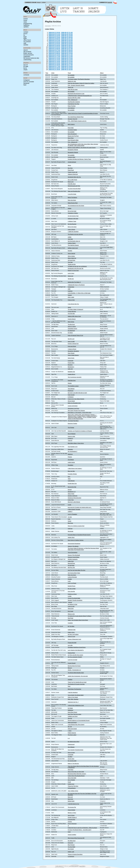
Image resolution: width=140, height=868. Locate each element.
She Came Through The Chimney (76, 411)
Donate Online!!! (94, 10)
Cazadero (70, 623)
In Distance (71, 397)
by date (26, 66)
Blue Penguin (71, 845)
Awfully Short (71, 537)
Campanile (70, 361)
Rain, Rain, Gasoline (73, 699)
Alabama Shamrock (73, 174)
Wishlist (26, 45)
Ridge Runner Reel (73, 203)
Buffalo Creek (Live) (73, 248)
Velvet (69, 307)
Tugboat (70, 602)
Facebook (26, 83)
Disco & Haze (71, 753)
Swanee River (71, 653)
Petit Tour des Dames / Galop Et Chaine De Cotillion (81, 83)
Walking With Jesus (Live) (74, 316)
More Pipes (71, 138)
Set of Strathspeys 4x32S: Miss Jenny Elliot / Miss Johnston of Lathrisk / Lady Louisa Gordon (83, 145)
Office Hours (27, 40)
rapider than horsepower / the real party (78, 676)
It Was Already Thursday (74, 509)
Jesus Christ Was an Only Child (76, 772)
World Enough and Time (74, 186)
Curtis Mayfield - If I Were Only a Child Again (79, 293)
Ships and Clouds (72, 729)
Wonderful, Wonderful (73, 351)
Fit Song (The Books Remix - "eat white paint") (80, 830)
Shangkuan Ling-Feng (73, 408)
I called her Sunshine (73, 232)
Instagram (27, 80)
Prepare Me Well (72, 643)
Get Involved (27, 52)
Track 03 (70, 440)
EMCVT (25, 34)
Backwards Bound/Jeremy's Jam (76, 94)
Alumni (26, 50)
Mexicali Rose (71, 563)
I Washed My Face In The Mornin (76, 285)
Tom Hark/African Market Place (76, 117)
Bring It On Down (72, 227)
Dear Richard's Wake (73, 140)
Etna (69, 477)
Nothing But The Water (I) (74, 282)
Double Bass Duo (72, 483)
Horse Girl (70, 843)
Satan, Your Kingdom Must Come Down (78, 620)
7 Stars (70, 731)
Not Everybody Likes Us (74, 241)
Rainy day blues (72, 200)
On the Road (71, 565)
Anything (70, 679)
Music (25, 20)
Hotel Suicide (71, 395)
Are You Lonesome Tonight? (75, 657)
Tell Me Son (71, 279)
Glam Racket (71, 353)
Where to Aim (71, 614)
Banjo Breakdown (72, 134)
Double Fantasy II (72, 817)
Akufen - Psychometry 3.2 (74, 670)
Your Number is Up (73, 447)
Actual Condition (72, 835)
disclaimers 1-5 (72, 492)
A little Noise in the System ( (75, 468)
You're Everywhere (73, 552)
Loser (69, 581)
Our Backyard (71, 331)
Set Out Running (72, 224)
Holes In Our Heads (73, 697)
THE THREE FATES (73, 791)
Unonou (70, 822)
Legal (25, 37)
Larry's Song (71, 273)
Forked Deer (71, 287)
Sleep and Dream (72, 722)
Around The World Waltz (74, 598)
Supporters (27, 56)
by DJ (25, 68)
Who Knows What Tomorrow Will (76, 838)
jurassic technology (73, 406)
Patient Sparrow (72, 733)
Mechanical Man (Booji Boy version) (77, 774)
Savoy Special (71, 253)
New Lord (70, 797)
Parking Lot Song (72, 594)
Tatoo (69, 479)
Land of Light (71, 606)
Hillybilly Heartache (73, 559)
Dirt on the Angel (72, 211)
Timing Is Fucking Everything (75, 854)
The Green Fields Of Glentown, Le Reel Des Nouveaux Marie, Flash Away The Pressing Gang (83, 549)
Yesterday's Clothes (73, 213)
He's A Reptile (71, 780)
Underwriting (27, 60)
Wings (69, 165)
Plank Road (71, 170)
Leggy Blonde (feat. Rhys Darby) (76, 725)
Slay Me (70, 718)
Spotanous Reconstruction (74, 498)
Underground (71, 744)
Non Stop (70, 168)
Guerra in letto (71, 436)
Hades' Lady (71, 852)
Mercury (70, 668)
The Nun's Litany (72, 735)
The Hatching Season (73, 245)
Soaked (70, 295)
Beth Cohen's (71, 124)
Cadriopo (70, 291)
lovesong (110, 2)
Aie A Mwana (71, 747)
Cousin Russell (72, 663)
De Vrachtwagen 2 (72, 451)
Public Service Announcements (29, 54)
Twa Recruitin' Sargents (74, 102)
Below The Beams (72, 197)
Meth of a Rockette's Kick (74, 403)
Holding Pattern (72, 243)
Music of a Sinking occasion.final (76, 526)
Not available (71, 75)
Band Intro (70, 799)
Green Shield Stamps (73, 355)
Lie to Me (70, 645)
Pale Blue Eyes (72, 380)
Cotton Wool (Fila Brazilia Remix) (76, 776)
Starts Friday (71, 494)
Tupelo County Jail (72, 172)
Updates (26, 27)
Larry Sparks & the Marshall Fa (76, 650)
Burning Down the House (74, 666)
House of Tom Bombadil (74, 555)
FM (24, 35)
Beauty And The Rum (73, 136)
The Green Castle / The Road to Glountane (79, 79)
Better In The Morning (73, 764)
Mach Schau (71, 322)
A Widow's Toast (72, 221)
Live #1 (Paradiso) (72, 514)
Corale (69, 505)
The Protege (71, 428)
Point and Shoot (72, 346)
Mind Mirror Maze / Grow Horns (76, 443)
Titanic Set (70, 87)
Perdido (70, 579)
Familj (69, 782)
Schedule (26, 75)
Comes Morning (72, 311)
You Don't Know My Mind (74, 189)
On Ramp (70, 333)
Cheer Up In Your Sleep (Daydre (76, 399)
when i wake (71, 297)
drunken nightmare (73, 496)
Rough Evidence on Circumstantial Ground (79, 720)
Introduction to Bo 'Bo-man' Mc (76, 268)
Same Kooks (71, 358)
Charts (25, 70)
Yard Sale (70, 239)
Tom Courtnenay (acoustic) (75, 377)
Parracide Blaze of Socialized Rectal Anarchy (79, 535)
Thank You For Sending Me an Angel (77, 682)
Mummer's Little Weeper (74, 502)
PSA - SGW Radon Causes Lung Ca (77, 121)
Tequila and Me (72, 264)
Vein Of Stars (71, 815)
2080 (69, 289)
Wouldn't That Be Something (75, 600)
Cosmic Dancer (72, 319)
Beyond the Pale (72, 487)
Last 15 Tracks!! (79, 10)
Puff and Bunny (72, 788)
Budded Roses (72, 586)
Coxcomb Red (71, 819)
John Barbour (71, 108)
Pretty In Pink (71, 300)
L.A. (69, 738)
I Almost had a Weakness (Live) (76, 705)
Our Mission (27, 42)
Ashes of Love (71, 636)
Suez (69, 686)
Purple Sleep (71, 363)
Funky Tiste (71, 500)
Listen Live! (65, 10)
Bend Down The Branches (74, 689)
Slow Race (70, 770)
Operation (70, 449)
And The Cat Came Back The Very (77, 570)
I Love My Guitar (72, 194)
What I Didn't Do (72, 258)
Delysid (70, 490)
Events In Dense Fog (73, 344)
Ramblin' (70, 251)
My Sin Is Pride (72, 589)
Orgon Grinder (71, 810)
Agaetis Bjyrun (71, 374)
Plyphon (70, 457)
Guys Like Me (71, 591)
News (25, 22)
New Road (70, 618)
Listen (25, 38)
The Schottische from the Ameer (76, 206)
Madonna (70, 454)
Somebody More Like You (74, 177)
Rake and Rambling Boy (74, 191)
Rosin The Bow (72, 106)
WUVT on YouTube (29, 82)
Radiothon (26, 25)
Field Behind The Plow (73, 104)
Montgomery (71, 367)
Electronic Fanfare (72, 423)
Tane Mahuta (71, 389)
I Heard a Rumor (72, 349)
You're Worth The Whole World (76, 695)
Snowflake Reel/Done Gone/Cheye (77, 647)
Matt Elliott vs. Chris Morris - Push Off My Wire (80, 413)
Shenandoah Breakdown (74, 544)
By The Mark (71, 626)
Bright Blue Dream (72, 712)
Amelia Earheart (72, 162)
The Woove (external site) (31, 58)
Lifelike (70, 237)
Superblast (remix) (72, 329)
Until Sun (70, 529)
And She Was (71, 314)
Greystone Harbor (72, 130)
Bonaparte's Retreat (73, 150)
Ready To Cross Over (73, 271)
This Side (70, 262)
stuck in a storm (72, 326)
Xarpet (69, 521)
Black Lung (71, 182)
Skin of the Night (72, 778)
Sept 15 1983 (71, 342)
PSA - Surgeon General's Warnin (76, 85)
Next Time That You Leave (74, 714)
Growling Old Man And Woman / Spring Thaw (79, 159)
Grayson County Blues (73, 557)
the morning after (72, 761)
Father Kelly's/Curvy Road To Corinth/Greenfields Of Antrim (83, 113)
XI (68, 826)
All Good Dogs (71, 260)
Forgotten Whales (72, 474)
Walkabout (70, 710)
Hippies (70, 383)
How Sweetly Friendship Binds (75, 750)
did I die (70, 727)
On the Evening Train (73, 216)
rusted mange (71, 462)
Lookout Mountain (72, 577)
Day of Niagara (72, 434)
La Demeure (71, 856)
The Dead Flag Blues (73, 421)
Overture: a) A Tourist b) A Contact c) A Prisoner (80, 431)
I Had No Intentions (73, 692)
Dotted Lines (71, 784)
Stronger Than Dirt (72, 119)
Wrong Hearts (71, 401)
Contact (26, 32)
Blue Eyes (70, 523)
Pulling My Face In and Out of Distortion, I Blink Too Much (82, 828)
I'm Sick (70, 517)
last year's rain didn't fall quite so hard (77, 393)
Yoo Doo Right (71, 847)
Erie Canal (70, 611)
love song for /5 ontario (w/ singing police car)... (80, 507)
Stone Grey (71, 608)
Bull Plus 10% (71, 567)
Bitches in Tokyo (72, 813)
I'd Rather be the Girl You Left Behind (77, 266)
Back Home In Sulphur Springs (76, 540)
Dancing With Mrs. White (74, 98)
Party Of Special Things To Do (75, 335)
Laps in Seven (71, 229)
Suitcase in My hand (73, 219)
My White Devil (72, 841)
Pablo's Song (71, 632)
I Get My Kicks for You (73, 804)
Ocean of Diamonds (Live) (74, 639)
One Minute (71, 460)
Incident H (70, 438)
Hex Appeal (71, 849)
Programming (28, 24)
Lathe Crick (71, 561)
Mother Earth (71, 801)
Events (26, 19)
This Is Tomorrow (72, 824)
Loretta (70, 596)
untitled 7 (70, 511)
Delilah (70, 208)
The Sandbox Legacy (73, 386)
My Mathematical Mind (73, 742)
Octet (69, 832)
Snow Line (70, 276)
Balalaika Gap (71, 372)
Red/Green (71, 391)
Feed (25, 85)
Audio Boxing (71, 481)
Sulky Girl (70, 369)
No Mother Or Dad (72, 604)
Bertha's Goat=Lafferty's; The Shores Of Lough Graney (82, 148)
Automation (48, 26)
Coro (69, 519)
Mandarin (70, 365)
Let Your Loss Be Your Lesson (75, 655)
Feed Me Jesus (72, 184)
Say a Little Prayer (72, 180)
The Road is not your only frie (75, 234)
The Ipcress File (72, 807)
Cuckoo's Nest (71, 157)
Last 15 (26, 65)
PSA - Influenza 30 (72, 142)
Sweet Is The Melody (73, 546)
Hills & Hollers (71, 256)
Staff (25, 43)
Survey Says (71, 759)
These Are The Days (73, 786)
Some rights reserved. (73, 866)
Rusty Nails (71, 128)
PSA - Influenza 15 (72, 100)
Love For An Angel (72, 660)
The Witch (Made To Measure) (75, 309)
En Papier (70, 708)
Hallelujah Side (72, 630)
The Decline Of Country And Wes (76, 684)
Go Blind (70, 757)
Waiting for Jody (72, 81)
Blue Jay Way (71, 471)
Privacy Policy (82, 866)
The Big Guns (71, 324)
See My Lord (71, 339)
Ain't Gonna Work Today (74, 573)
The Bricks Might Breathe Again (76, 673)
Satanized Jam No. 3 (73, 702)
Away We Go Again (73, 89)
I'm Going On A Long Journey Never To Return (80, 616)
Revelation (70, 465)
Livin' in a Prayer (72, 583)
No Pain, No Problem (73, 634)
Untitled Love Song (73, 716)
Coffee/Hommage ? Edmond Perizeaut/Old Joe (80, 96)
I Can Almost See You (73, 304)
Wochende (70, 531)
